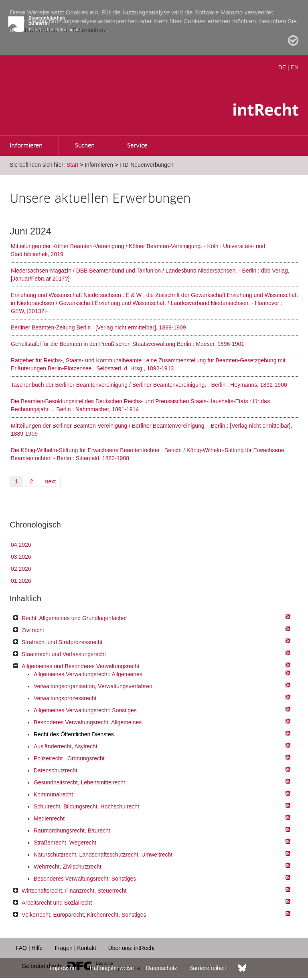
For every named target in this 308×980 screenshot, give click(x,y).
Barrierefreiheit (208, 968)
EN (295, 67)
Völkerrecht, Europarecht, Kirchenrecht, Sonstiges (84, 915)
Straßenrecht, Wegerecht (65, 843)
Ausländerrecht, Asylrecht (66, 746)
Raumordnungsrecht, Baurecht (72, 830)
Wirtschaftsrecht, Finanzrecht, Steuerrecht (74, 891)
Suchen (85, 146)
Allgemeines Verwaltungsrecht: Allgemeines (88, 674)
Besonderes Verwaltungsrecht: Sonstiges (85, 879)
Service (137, 146)
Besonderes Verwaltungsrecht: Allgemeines (88, 722)
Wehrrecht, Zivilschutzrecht (68, 867)
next (50, 481)
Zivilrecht (33, 630)
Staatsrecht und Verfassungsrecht (64, 654)
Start (73, 165)
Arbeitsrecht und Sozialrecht (57, 903)
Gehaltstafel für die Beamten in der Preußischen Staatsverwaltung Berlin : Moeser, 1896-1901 (128, 344)
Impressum (64, 968)
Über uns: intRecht (132, 948)
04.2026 (21, 545)
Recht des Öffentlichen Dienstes (74, 734)
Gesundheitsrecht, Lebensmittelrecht (79, 782)
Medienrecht (49, 818)
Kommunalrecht (53, 794)
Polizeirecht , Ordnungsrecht (69, 758)
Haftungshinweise (112, 968)
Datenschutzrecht (56, 770)
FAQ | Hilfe (29, 948)
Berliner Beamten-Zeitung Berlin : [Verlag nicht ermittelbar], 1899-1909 (98, 327)
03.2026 (21, 557)
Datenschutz (162, 968)
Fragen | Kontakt (75, 948)
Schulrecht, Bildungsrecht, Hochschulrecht (86, 806)
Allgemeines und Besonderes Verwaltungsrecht (80, 666)
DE (282, 67)
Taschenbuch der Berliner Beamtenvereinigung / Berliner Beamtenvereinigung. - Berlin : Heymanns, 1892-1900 (149, 385)
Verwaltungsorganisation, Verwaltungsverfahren (93, 686)
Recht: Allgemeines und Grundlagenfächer (74, 618)
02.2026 (21, 569)
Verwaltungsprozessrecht (65, 698)
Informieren (26, 146)
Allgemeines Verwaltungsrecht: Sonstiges (85, 710)
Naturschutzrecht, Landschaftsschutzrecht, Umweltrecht (103, 855)
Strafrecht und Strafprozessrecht (62, 642)
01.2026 (21, 581)
